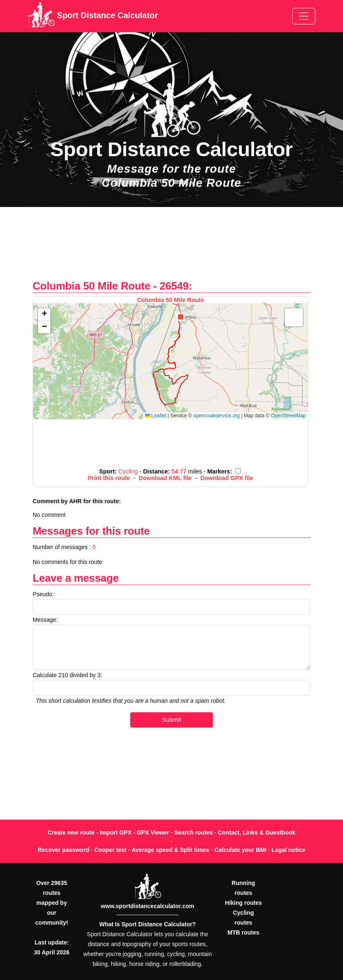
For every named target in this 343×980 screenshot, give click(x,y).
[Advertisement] (171, 248)
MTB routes (244, 932)
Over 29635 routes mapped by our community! (51, 903)
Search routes (194, 833)
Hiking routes (243, 903)
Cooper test (110, 850)
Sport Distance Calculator (93, 16)
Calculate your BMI (241, 850)
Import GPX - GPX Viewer (134, 833)
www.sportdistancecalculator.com (148, 906)
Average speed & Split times (170, 850)
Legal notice (288, 850)
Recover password (63, 850)
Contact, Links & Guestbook (256, 833)
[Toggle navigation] (304, 16)
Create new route (71, 833)
